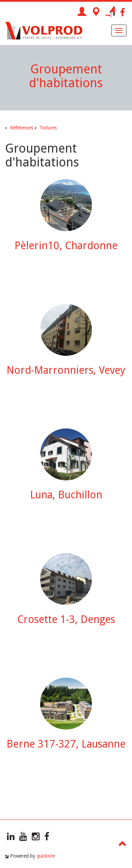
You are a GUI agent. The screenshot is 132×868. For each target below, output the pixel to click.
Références (22, 128)
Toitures (48, 128)
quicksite (46, 856)
